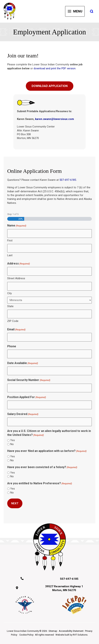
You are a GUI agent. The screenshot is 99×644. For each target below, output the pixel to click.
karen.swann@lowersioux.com (54, 119)
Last (10, 255)
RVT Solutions (80, 635)
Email (16, 330)
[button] (92, 12)
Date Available (23, 363)
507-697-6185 (68, 180)
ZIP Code (13, 321)
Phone (12, 346)
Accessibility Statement (71, 631)
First (10, 241)
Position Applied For (27, 397)
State (10, 306)
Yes (13, 440)
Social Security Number (29, 380)
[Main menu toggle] (75, 11)
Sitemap (53, 631)
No (12, 444)
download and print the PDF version (55, 68)
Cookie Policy (26, 635)
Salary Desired (23, 414)
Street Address (16, 278)
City (9, 293)
